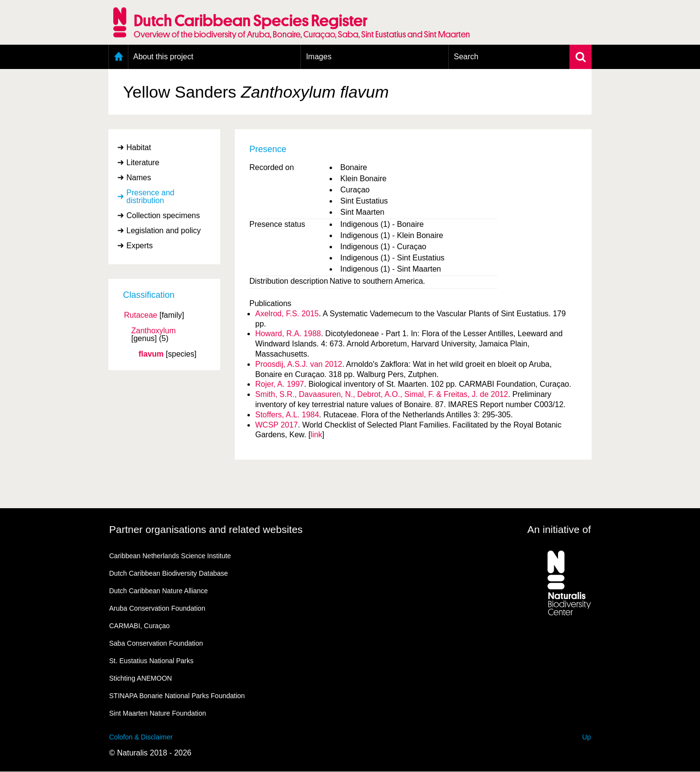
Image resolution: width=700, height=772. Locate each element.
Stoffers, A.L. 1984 (287, 415)
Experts (140, 246)
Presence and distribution (150, 197)
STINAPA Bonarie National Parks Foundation (177, 696)
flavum (151, 354)
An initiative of (559, 529)
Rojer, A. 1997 (280, 384)
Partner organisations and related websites (206, 529)
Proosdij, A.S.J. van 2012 (299, 364)
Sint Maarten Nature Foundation (158, 713)
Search (466, 57)
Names (139, 178)
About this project (163, 57)
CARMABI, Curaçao (140, 626)
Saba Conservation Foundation (156, 643)
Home (118, 57)
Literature (143, 163)
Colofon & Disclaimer (141, 737)
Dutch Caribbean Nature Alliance (159, 591)
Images (318, 57)
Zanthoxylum (154, 331)
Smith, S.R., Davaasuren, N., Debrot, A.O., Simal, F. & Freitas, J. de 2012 (382, 394)
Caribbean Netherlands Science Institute (170, 556)
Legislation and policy (164, 231)
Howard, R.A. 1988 (288, 334)
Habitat (139, 147)
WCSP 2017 (277, 425)
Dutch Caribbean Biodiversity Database (169, 573)
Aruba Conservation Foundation (157, 608)
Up (587, 737)
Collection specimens (163, 215)
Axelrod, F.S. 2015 (287, 314)
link (316, 435)
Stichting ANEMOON (141, 678)
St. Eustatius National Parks (152, 661)
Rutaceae (141, 315)
